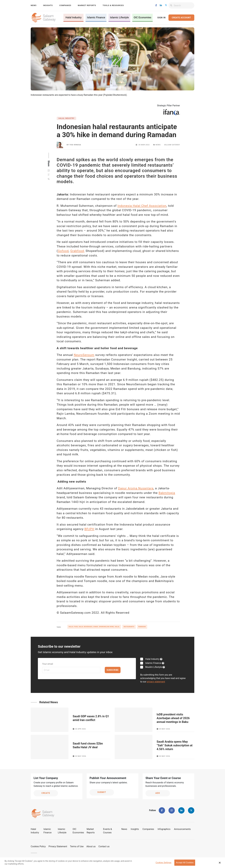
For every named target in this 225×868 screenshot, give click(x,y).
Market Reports (87, 5)
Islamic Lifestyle (119, 17)
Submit (102, 792)
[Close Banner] (220, 863)
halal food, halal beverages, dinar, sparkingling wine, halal (94, 627)
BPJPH (89, 529)
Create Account (181, 18)
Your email (48, 664)
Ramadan (142, 627)
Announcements (182, 829)
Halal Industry (73, 17)
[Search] (184, 5)
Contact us (104, 846)
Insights (48, 5)
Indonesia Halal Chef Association (142, 206)
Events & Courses (108, 831)
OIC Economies (143, 17)
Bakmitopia (167, 493)
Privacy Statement (58, 846)
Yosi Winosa (75, 145)
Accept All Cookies (185, 863)
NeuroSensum (84, 355)
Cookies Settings (163, 863)
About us (91, 846)
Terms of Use (77, 846)
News (34, 5)
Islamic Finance (96, 17)
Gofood (63, 251)
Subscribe (113, 670)
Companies (65, 5)
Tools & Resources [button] (113, 5)
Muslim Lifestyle (153, 667)
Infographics (164, 829)
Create (46, 793)
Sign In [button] (162, 18)
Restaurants (129, 627)
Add (158, 793)
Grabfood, (77, 251)
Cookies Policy (38, 846)
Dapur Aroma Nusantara (136, 488)
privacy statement (156, 682)
